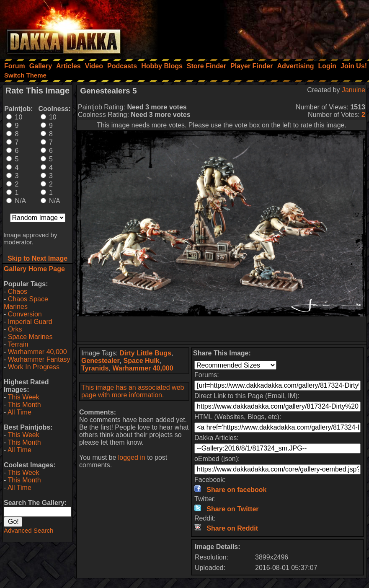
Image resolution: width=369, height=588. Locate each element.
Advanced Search (28, 530)
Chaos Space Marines (26, 303)
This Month (24, 405)
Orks (15, 329)
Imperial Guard (30, 322)
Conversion (25, 314)
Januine (354, 90)
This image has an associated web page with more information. (133, 391)
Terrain (18, 344)
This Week (23, 397)
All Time (19, 412)
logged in (132, 457)
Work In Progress (34, 367)
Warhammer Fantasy (39, 359)
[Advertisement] (256, 27)
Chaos (18, 291)
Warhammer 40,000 (37, 352)
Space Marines (30, 337)
